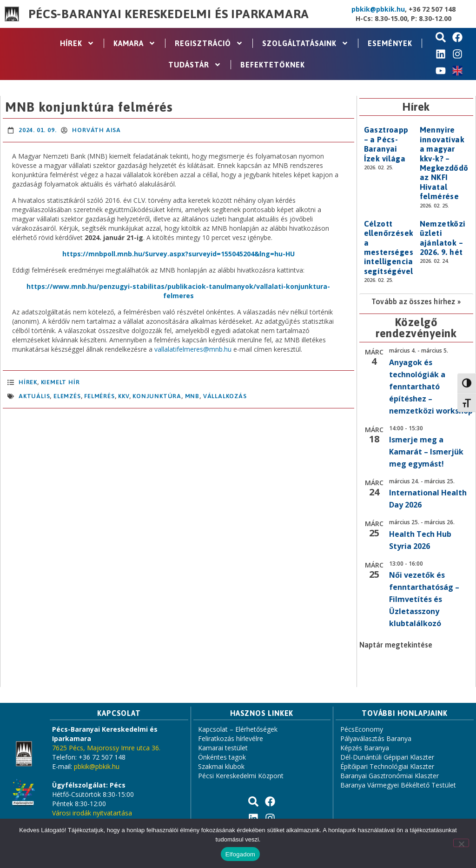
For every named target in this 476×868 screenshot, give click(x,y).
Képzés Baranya (365, 748)
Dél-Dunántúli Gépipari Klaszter (387, 757)
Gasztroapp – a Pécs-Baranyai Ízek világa (386, 144)
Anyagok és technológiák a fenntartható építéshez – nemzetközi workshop (431, 387)
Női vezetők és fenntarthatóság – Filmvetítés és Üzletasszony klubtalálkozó (424, 599)
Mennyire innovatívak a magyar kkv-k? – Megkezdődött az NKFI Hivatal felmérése (448, 163)
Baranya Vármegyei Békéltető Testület (398, 785)
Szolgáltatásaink (305, 43)
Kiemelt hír (60, 382)
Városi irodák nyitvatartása (92, 813)
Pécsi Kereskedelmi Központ (241, 776)
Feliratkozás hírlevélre (231, 738)
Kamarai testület (223, 748)
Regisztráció (209, 43)
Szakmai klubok (221, 766)
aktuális (34, 396)
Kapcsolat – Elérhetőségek (238, 729)
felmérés (99, 396)
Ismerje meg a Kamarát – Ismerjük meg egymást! (426, 452)
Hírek (77, 43)
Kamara (135, 43)
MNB (192, 396)
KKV (123, 396)
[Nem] (461, 843)
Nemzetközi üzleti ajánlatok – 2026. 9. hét (443, 238)
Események (390, 43)
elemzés (67, 396)
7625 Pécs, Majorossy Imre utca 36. (106, 748)
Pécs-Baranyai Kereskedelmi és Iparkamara (169, 14)
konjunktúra (157, 396)
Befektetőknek (273, 65)
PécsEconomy (362, 729)
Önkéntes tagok (222, 757)
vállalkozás (225, 396)
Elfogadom (240, 854)
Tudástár (195, 65)
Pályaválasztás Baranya (376, 738)
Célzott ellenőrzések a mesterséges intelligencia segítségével (389, 247)
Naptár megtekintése (396, 645)
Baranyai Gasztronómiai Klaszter (390, 776)
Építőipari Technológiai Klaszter (387, 766)
